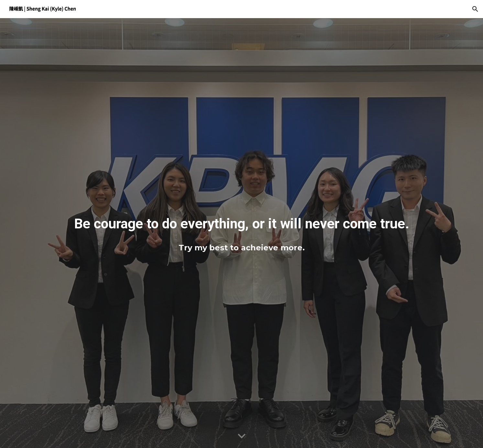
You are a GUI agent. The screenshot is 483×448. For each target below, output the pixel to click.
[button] (475, 9)
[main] (241, 223)
